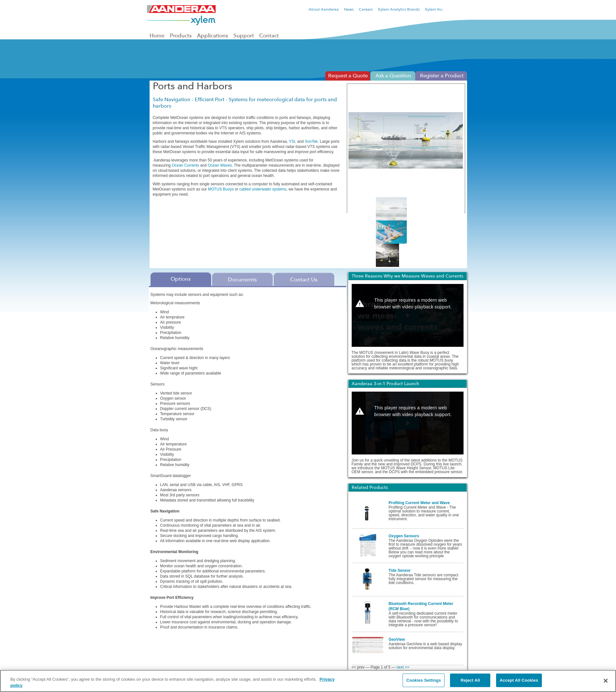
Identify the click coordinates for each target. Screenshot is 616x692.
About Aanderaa (324, 9)
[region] (308, 681)
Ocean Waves (220, 165)
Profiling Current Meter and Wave (419, 503)
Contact (269, 35)
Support (244, 35)
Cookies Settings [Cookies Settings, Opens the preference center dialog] (424, 680)
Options (181, 279)
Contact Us (304, 279)
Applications (213, 35)
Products (181, 35)
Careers (366, 9)
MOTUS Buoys (221, 189)
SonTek (311, 141)
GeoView (397, 639)
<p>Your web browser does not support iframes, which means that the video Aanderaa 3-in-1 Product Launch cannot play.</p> (408, 423)
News (349, 9)
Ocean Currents (186, 165)
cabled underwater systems (263, 189)
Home (157, 35)
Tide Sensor (400, 570)
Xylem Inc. (434, 9)
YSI (292, 141)
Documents (242, 279)
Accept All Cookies (519, 680)
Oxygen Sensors (404, 536)
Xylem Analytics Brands (399, 9)
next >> (403, 667)
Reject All (470, 680)
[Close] (606, 681)
